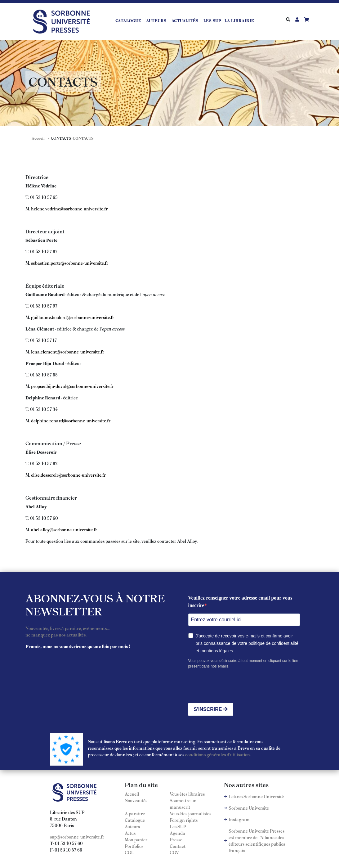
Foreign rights (184, 820)
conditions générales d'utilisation (218, 754)
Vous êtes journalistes (190, 813)
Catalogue (128, 20)
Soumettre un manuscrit (183, 804)
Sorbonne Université (249, 808)
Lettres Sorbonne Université (256, 796)
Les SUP (178, 826)
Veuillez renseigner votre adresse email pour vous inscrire (240, 602)
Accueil (38, 138)
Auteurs (156, 20)
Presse (176, 839)
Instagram (239, 819)
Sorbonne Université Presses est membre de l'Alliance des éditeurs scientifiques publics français (257, 841)
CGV (174, 852)
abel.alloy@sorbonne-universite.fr (64, 529)
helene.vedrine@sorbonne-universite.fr (69, 209)
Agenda (177, 833)
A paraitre (135, 813)
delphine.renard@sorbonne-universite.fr (71, 421)
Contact (178, 846)
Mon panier (136, 839)
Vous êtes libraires (187, 794)
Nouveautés (136, 800)
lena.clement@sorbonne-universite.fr (68, 352)
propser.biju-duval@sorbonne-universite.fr (72, 386)
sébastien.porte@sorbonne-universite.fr (70, 263)
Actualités (185, 20)
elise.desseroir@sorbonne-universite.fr (68, 475)
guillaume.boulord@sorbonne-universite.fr (73, 317)
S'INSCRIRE (211, 709)
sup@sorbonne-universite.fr (77, 837)
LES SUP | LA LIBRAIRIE (229, 20)
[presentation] (235, 686)
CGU (129, 852)
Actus (130, 833)
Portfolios (134, 846)
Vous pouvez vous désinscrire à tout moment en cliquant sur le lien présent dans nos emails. (243, 663)
